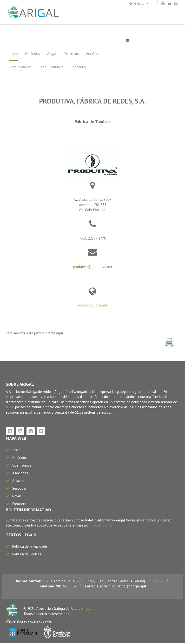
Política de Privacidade (30, 547)
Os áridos (33, 54)
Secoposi (19, 489)
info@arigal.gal (101, 526)
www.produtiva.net (93, 306)
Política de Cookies (27, 555)
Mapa (158, 582)
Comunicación (116, 54)
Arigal (52, 54)
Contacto (49, 68)
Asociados (20, 474)
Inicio (14, 54)
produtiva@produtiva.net (93, 267)
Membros (71, 54)
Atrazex (18, 481)
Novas (17, 497)
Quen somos (22, 466)
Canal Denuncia (22, 68)
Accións (92, 54)
